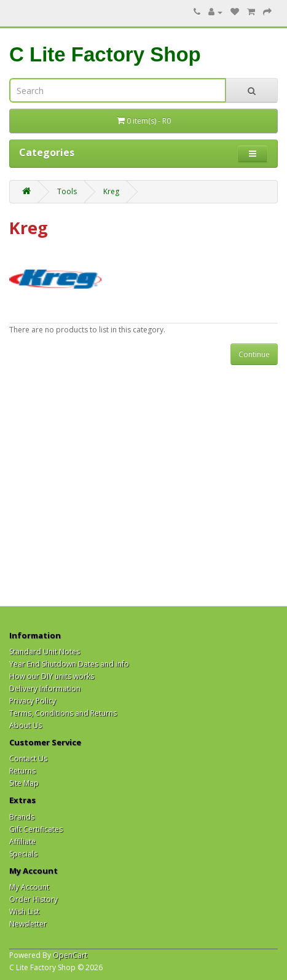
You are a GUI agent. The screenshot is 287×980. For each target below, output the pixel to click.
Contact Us (28, 759)
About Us (26, 725)
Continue (254, 354)
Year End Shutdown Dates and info (69, 664)
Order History (33, 899)
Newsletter (28, 924)
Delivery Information (45, 688)
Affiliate (22, 841)
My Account (29, 887)
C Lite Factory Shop (105, 54)
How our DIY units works (52, 676)
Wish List (24, 911)
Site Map (24, 783)
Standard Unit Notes (45, 652)
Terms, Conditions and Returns (63, 713)
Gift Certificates (36, 829)
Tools (67, 191)
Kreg (111, 191)
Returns (22, 771)
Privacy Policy (33, 701)
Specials (23, 854)
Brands (22, 817)
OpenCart (70, 955)
